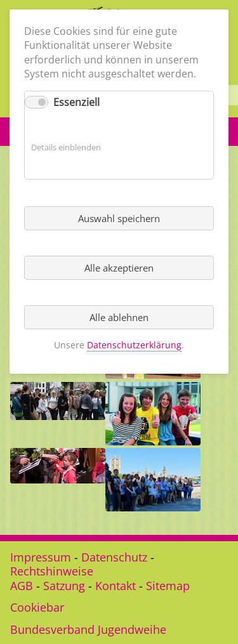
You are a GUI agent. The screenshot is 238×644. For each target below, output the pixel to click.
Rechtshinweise (52, 571)
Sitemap (168, 586)
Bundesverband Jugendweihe (88, 629)
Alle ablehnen (119, 317)
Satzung (64, 586)
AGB (22, 586)
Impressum (41, 557)
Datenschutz (114, 557)
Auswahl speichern (119, 218)
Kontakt (116, 586)
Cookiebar (37, 607)
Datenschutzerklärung (134, 345)
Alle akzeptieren (119, 268)
